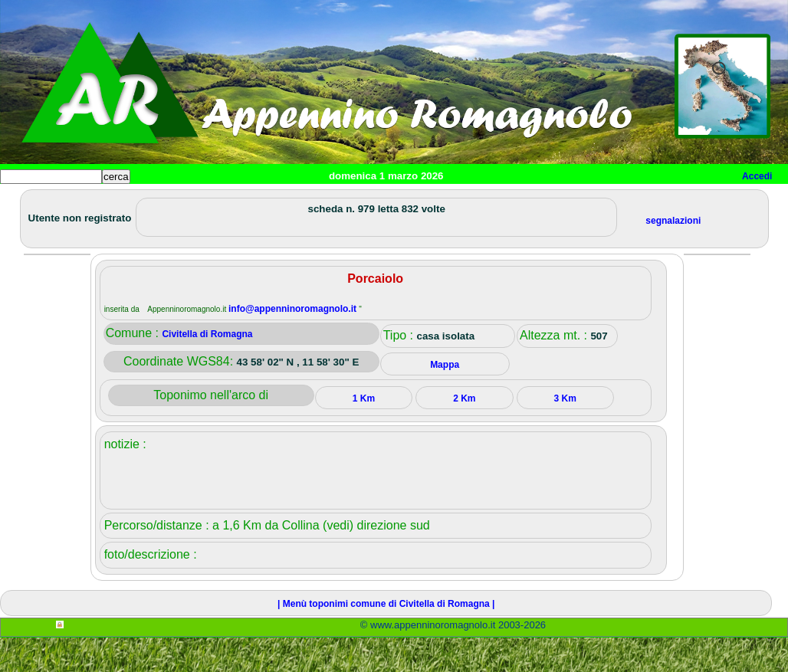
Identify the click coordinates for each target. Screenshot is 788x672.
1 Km (364, 433)
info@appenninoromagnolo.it (294, 343)
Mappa (496, 201)
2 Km (464, 433)
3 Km (565, 433)
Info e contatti (574, 201)
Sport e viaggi (210, 201)
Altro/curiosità (414, 201)
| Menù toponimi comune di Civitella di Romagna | (386, 638)
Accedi (757, 176)
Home (26, 201)
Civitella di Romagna (207, 369)
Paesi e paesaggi (105, 201)
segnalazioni (673, 255)
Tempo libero (312, 201)
